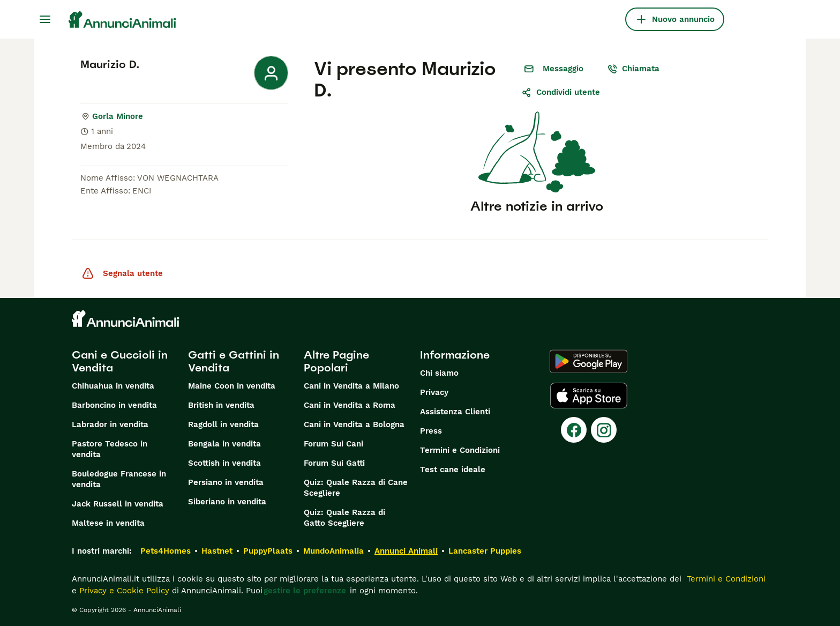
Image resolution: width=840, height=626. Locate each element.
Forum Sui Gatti (334, 463)
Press (431, 431)
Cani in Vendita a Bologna (354, 424)
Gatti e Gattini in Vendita (234, 361)
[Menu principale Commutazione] (45, 19)
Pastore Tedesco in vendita (110, 449)
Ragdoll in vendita (223, 424)
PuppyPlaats (268, 551)
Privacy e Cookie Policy (123, 591)
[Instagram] (604, 430)
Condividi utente (561, 92)
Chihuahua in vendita (113, 386)
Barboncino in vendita (114, 405)
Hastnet (217, 551)
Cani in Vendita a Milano (351, 386)
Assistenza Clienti (455, 412)
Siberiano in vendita (227, 502)
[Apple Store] (589, 396)
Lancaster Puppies (485, 551)
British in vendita (221, 405)
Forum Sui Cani (333, 444)
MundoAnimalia (333, 551)
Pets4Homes (166, 551)
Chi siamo (439, 373)
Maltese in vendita (108, 523)
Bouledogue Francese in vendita (119, 479)
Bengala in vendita (224, 444)
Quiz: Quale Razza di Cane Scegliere (356, 488)
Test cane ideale (453, 469)
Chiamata (633, 69)
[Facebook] (574, 430)
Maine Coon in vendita (232, 386)
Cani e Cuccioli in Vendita (120, 361)
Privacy (434, 392)
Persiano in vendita (226, 482)
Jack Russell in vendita (118, 504)
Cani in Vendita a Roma (350, 405)
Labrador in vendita (110, 424)
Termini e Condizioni (460, 450)
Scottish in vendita (224, 463)
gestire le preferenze (305, 591)
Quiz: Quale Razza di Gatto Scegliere (344, 518)
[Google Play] (588, 361)
